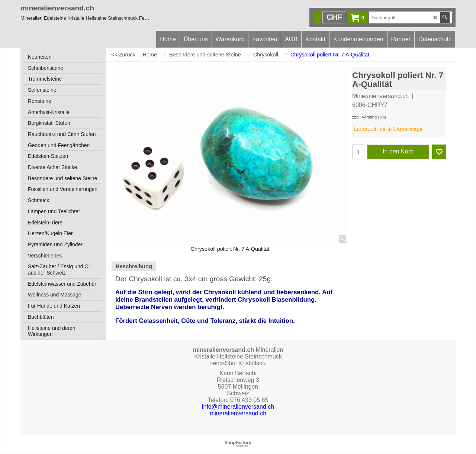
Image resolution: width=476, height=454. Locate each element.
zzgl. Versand (364, 117)
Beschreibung (134, 266)
